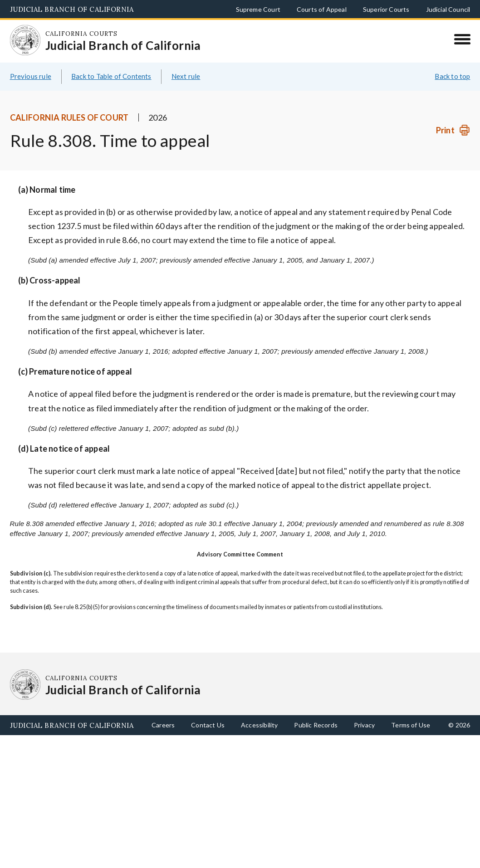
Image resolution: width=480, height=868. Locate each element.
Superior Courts (386, 9)
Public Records (316, 725)
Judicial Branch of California (72, 9)
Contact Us (208, 725)
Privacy (364, 725)
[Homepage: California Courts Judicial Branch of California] (25, 40)
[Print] (453, 130)
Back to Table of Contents (111, 76)
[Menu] (462, 39)
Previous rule (31, 76)
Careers (163, 725)
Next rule (186, 76)
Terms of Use (411, 725)
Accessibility (259, 725)
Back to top (452, 76)
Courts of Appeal (322, 9)
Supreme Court (258, 9)
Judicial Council (448, 9)
